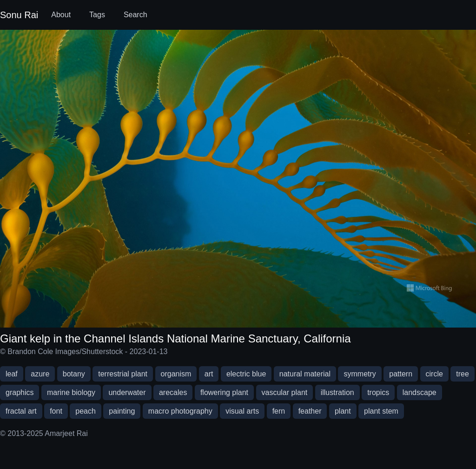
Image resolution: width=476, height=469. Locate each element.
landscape (420, 392)
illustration (337, 392)
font (56, 411)
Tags (97, 15)
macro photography (180, 411)
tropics (378, 392)
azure (40, 374)
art (209, 374)
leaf (12, 374)
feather (310, 411)
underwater (127, 392)
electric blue (246, 374)
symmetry (360, 374)
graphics (20, 392)
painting (122, 411)
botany (74, 374)
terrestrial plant (123, 374)
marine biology (71, 392)
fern (279, 411)
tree (463, 374)
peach (86, 411)
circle (434, 374)
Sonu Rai (19, 15)
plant (343, 411)
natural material (305, 374)
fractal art (21, 411)
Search (136, 15)
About (61, 15)
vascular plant (285, 392)
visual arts (242, 411)
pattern (401, 374)
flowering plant (224, 392)
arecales (173, 392)
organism (176, 374)
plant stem (381, 411)
